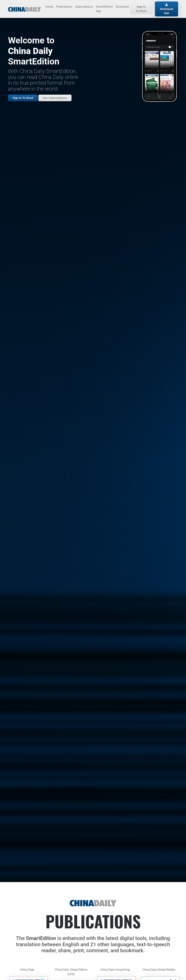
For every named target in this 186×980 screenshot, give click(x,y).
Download (122, 7)
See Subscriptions (55, 98)
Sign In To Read (141, 9)
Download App (166, 9)
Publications (64, 7)
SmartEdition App (104, 9)
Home (49, 7)
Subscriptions (84, 7)
